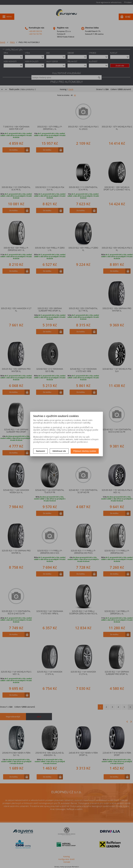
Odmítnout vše (59, 451)
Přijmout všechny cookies (85, 451)
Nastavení (40, 451)
